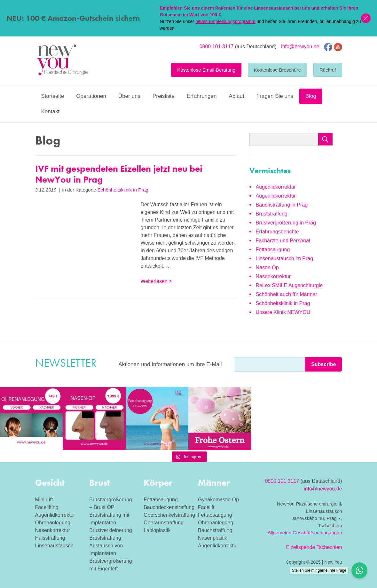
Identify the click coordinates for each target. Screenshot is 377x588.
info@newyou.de (300, 47)
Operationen (91, 96)
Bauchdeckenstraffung (169, 507)
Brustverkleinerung (110, 530)
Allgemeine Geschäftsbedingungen (305, 533)
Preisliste (164, 96)
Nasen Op (267, 267)
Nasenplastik (213, 538)
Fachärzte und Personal (283, 241)
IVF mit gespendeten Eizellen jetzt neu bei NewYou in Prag (119, 174)
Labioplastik (157, 530)
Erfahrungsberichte (277, 232)
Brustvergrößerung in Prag (286, 223)
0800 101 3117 (217, 47)
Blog (311, 96)
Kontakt (51, 111)
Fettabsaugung (273, 250)
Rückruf (328, 70)
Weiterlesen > (156, 281)
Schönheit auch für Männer (287, 294)
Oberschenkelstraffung (169, 515)
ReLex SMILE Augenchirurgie (289, 285)
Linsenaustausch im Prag (285, 259)
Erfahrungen (202, 96)
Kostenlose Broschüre (277, 70)
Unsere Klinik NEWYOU (283, 312)
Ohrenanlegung (53, 523)
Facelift (206, 507)
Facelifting (47, 507)
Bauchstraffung (215, 530)
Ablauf (236, 96)
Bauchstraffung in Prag (282, 205)
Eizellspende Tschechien (314, 547)
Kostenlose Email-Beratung (206, 70)
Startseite (53, 96)
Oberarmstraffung (164, 523)
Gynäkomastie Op (218, 500)
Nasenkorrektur (273, 276)
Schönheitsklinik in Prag (123, 190)
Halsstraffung (50, 538)
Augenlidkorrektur (276, 187)
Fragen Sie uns (275, 96)
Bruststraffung (272, 214)
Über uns (129, 96)
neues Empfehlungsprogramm (225, 21)
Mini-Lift (44, 500)
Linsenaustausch (54, 546)
